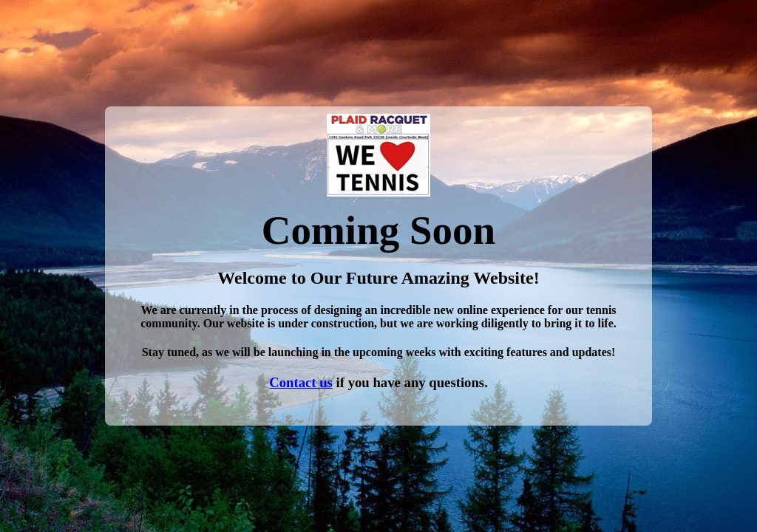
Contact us (301, 382)
